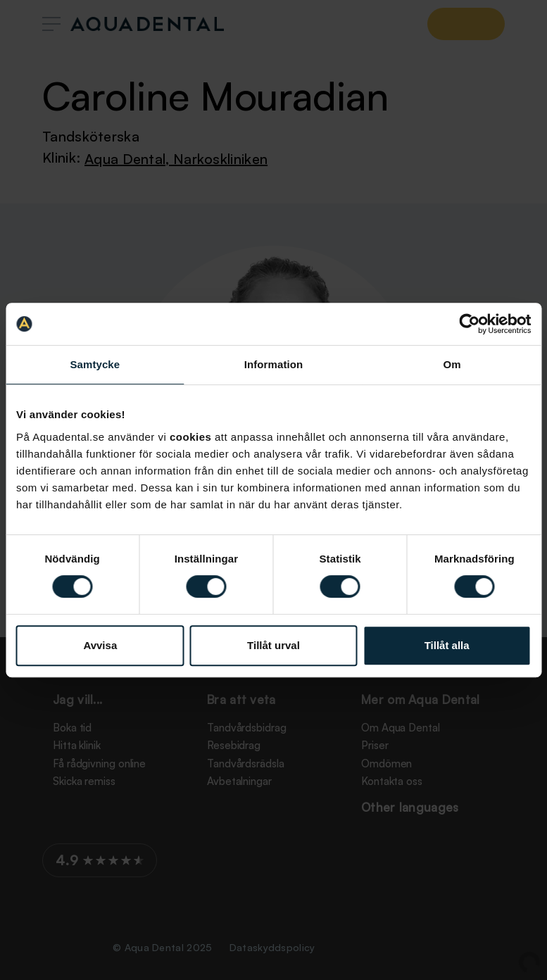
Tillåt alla (447, 645)
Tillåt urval (273, 645)
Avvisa (100, 645)
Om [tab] (452, 364)
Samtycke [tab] (95, 364)
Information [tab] (274, 364)
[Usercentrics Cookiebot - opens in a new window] (469, 324)
